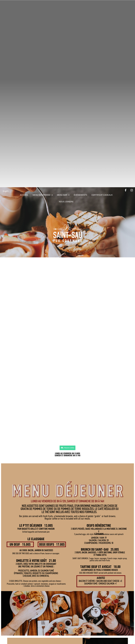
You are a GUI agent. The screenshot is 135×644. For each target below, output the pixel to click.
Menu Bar (63, 195)
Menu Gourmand (43, 195)
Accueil (24, 195)
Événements (80, 195)
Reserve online (69, 448)
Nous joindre (66, 202)
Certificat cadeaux (102, 195)
